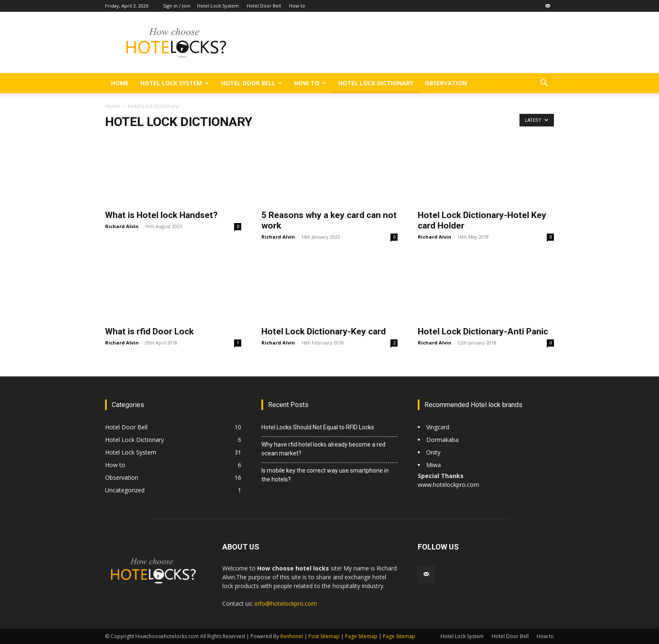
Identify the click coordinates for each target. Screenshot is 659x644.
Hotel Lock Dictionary (376, 83)
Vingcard (439, 427)
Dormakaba (442, 440)
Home (120, 83)
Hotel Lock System (218, 6)
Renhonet (292, 636)
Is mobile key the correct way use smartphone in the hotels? (325, 475)
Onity (433, 452)
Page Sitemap (361, 636)
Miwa (434, 465)
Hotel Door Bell (264, 6)
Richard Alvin (122, 226)
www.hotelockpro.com (448, 485)
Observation (446, 83)
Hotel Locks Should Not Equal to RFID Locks (318, 427)
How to (297, 6)
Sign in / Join (177, 6)
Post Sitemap (324, 636)
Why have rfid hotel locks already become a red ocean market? (323, 449)
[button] (544, 84)
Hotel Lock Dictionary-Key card (324, 331)
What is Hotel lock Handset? (161, 215)
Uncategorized (125, 490)
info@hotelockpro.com (286, 603)
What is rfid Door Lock (149, 331)
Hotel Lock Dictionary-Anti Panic (483, 331)
